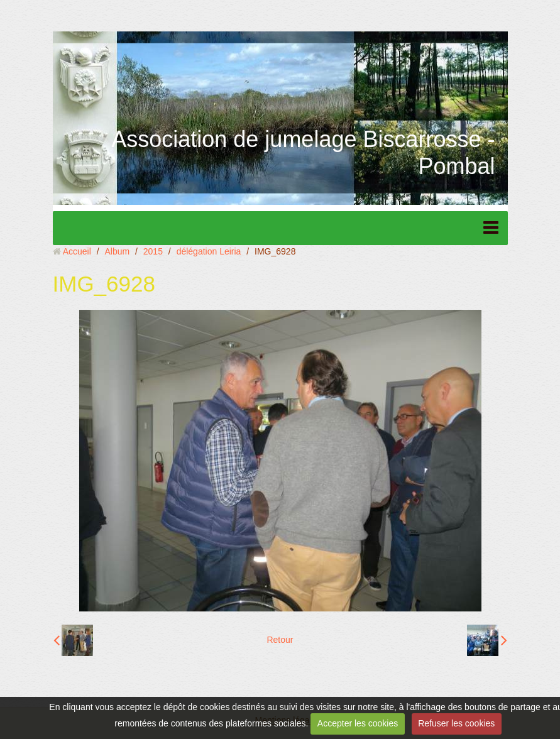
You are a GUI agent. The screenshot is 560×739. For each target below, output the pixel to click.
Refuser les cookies (456, 723)
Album (117, 251)
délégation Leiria (209, 251)
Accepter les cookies (358, 723)
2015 (153, 251)
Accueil (77, 251)
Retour (280, 640)
